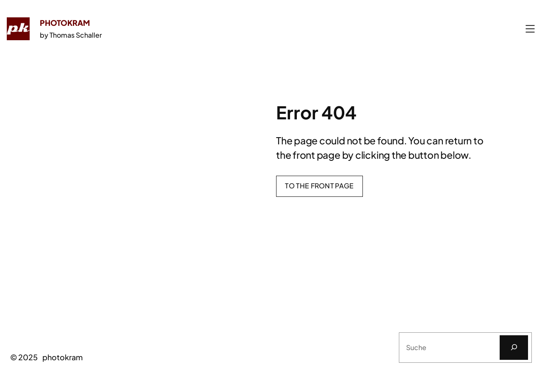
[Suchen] (514, 348)
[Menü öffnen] (530, 29)
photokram (65, 23)
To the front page (319, 186)
